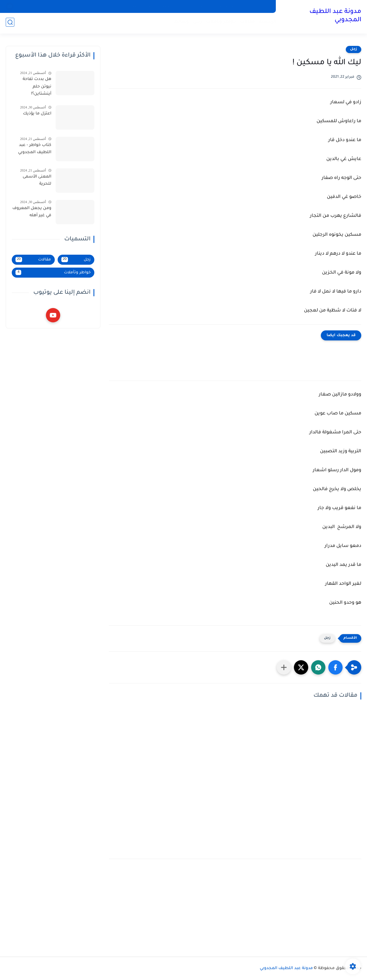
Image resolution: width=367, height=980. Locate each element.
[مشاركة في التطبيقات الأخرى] (284, 667)
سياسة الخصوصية (232, 6)
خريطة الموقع (160, 6)
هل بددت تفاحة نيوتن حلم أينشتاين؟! (37, 87)
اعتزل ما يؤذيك (37, 114)
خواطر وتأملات (220, 23)
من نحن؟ (262, 6)
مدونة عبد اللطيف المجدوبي (335, 16)
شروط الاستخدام (194, 6)
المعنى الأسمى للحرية (37, 181)
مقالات (246, 23)
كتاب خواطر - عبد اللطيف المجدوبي (35, 149)
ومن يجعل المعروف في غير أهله (32, 212)
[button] (335, 667)
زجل (196, 23)
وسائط (180, 23)
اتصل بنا (134, 6)
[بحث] (10, 23)
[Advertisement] (235, 908)
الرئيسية (267, 23)
